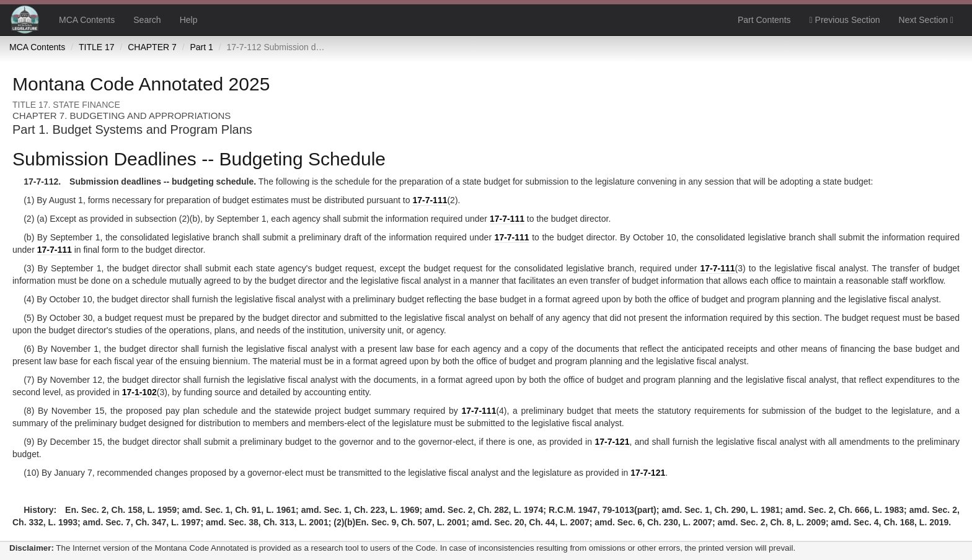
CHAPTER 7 (152, 47)
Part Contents (764, 20)
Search (147, 20)
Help (189, 20)
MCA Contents (87, 20)
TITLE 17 (97, 47)
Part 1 (201, 47)
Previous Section (845, 20)
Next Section (926, 20)
